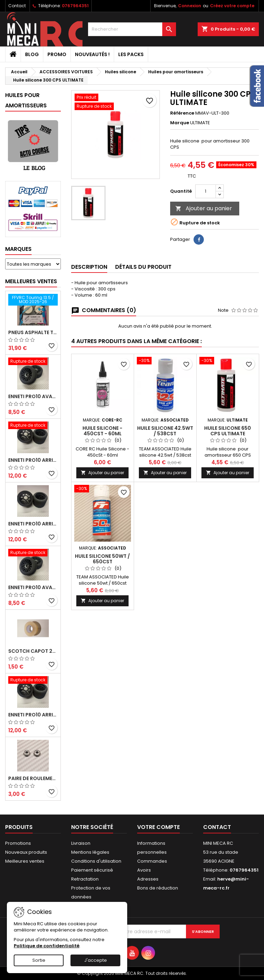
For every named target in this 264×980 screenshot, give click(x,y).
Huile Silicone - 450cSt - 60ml (102, 431)
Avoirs (144, 870)
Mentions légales (90, 852)
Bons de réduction (158, 888)
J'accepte (96, 960)
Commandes (152, 861)
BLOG (32, 54)
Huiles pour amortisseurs (26, 100)
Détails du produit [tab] (143, 267)
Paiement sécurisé (92, 870)
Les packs (131, 54)
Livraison (81, 843)
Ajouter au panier (204, 208)
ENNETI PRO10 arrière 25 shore (33, 524)
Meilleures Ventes (31, 281)
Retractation (85, 879)
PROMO (57, 54)
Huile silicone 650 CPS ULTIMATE (228, 431)
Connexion (190, 6)
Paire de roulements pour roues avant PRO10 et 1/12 (33, 778)
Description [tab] (89, 267)
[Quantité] (206, 191)
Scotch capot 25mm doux (33, 651)
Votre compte (158, 827)
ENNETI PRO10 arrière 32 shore (33, 715)
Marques (18, 249)
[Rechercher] (132, 29)
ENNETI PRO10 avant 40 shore (33, 587)
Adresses (148, 879)
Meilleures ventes (25, 861)
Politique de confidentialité (47, 946)
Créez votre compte (232, 6)
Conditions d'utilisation (96, 861)
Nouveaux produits (26, 852)
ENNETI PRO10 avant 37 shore (33, 396)
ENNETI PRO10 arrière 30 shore (33, 460)
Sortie (39, 960)
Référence (182, 113)
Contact (17, 6)
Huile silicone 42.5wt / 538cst (165, 431)
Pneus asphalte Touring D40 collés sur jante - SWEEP (33, 332)
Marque (180, 123)
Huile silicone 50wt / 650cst (102, 559)
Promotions (18, 843)
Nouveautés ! (92, 54)
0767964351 (75, 6)
